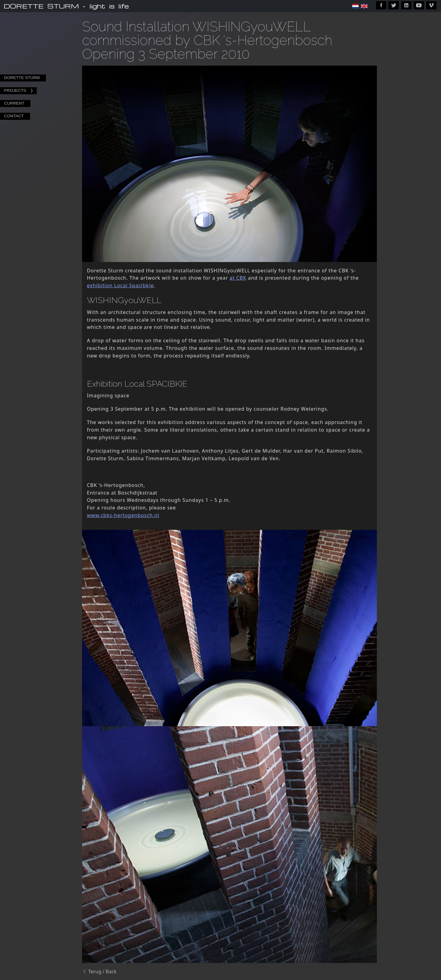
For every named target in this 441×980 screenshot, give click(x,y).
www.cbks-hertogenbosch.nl (123, 515)
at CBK (238, 278)
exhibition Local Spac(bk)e (120, 285)
